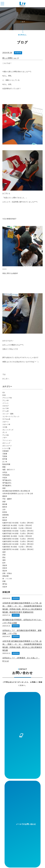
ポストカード (7, 446)
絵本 (4, 563)
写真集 (5, 456)
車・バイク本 (7, 579)
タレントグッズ (8, 430)
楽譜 (4, 552)
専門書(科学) (7, 483)
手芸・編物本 (7, 499)
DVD (4, 395)
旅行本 (5, 517)
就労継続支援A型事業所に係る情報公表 (16, 491)
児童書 (5, 454)
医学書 (5, 459)
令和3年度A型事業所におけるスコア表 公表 (18, 494)
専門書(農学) (7, 486)
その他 (5, 427)
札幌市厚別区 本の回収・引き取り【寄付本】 (18, 531)
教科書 (5, 504)
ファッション (7, 440)
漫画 (4, 560)
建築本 (5, 496)
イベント (6, 403)
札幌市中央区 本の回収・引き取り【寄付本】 (18, 523)
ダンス (5, 432)
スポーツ (6, 422)
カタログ (6, 406)
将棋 (4, 488)
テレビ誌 (6, 435)
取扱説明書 (6, 464)
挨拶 (4, 502)
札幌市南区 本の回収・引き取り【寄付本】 (17, 528)
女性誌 (5, 472)
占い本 (5, 462)
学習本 (5, 478)
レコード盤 (6, 448)
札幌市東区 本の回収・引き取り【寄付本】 (17, 536)
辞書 (4, 581)
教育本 (5, 507)
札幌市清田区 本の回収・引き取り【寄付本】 (18, 541)
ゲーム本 (6, 411)
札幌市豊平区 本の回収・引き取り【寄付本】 (18, 549)
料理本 (5, 512)
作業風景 (6, 451)
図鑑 (4, 467)
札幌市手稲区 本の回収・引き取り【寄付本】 (18, 534)
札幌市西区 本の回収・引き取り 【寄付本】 (18, 547)
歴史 (4, 557)
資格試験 (6, 576)
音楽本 (5, 587)
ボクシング (6, 443)
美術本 (5, 565)
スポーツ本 (6, 424)
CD (4, 393)
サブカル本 (6, 419)
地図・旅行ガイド (9, 470)
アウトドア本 (7, 398)
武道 (4, 555)
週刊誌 (5, 584)
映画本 (5, 520)
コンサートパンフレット (11, 416)
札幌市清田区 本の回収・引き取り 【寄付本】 (18, 539)
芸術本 (5, 568)
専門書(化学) (7, 480)
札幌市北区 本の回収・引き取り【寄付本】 (17, 525)
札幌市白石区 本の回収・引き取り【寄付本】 (18, 544)
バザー (5, 438)
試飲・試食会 (7, 573)
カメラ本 (6, 408)
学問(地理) (6, 475)
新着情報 (18, 53)
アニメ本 (6, 400)
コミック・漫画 (8, 414)
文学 (4, 510)
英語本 (5, 571)
